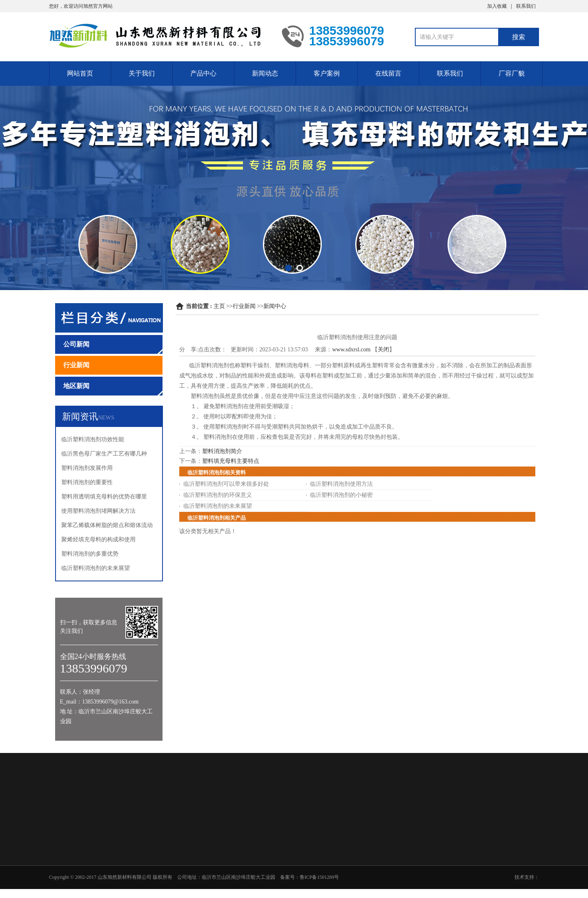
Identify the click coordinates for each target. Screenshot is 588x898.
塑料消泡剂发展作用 (87, 468)
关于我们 (142, 73)
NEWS (106, 418)
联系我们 (526, 6)
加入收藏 (497, 6)
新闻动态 (265, 73)
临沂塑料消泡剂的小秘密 (341, 495)
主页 (219, 306)
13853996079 (572, 405)
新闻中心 (275, 306)
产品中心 (203, 73)
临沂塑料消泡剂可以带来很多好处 (226, 484)
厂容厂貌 (512, 73)
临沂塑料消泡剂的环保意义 (218, 495)
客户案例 (327, 73)
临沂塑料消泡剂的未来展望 (96, 568)
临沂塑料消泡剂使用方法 (341, 484)
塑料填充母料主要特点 (231, 461)
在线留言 (388, 73)
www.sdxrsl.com (351, 350)
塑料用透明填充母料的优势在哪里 (104, 497)
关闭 (383, 350)
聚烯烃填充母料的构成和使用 (98, 539)
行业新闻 (244, 306)
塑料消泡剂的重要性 (87, 482)
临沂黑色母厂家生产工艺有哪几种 (104, 454)
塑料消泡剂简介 (222, 451)
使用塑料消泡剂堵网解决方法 (98, 511)
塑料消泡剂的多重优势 (90, 554)
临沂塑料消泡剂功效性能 (93, 439)
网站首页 (80, 73)
